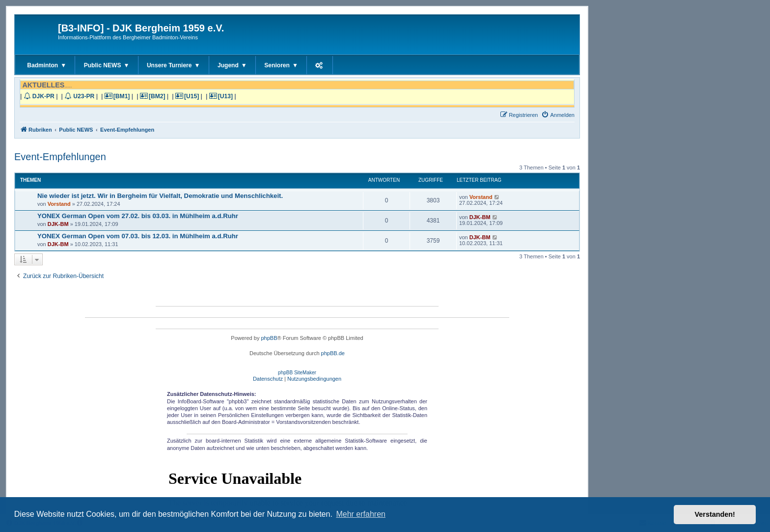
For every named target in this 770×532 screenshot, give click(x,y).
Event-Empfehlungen (60, 157)
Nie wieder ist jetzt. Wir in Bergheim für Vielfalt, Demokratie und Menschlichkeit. (160, 196)
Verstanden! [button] (715, 514)
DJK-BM (58, 224)
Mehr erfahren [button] (361, 514)
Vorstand (59, 204)
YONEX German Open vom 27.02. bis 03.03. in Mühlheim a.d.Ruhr (138, 216)
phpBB (269, 338)
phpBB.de (333, 353)
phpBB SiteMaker (297, 373)
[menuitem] (558, 115)
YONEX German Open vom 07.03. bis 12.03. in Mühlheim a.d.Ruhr (138, 236)
